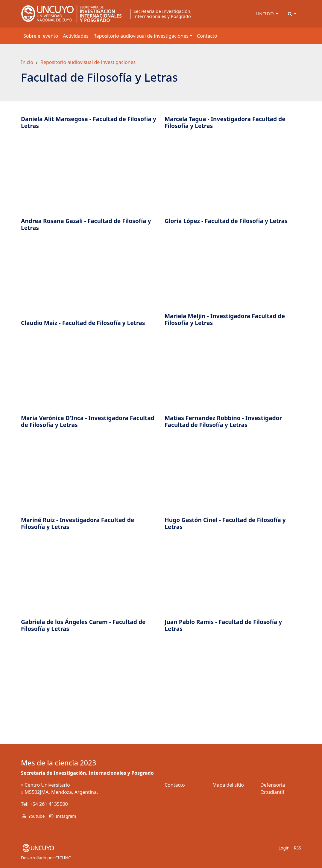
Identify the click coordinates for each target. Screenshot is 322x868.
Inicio (27, 62)
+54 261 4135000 (49, 804)
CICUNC (63, 858)
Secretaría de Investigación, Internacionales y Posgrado (162, 14)
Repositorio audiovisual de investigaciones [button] (141, 36)
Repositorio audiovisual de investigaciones (88, 62)
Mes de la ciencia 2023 (59, 763)
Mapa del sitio (228, 785)
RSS (297, 848)
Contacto (207, 36)
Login (284, 848)
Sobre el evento (41, 36)
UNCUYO (265, 14)
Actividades (76, 36)
